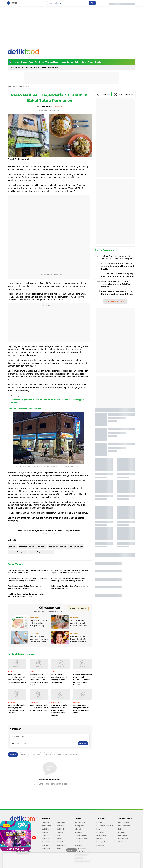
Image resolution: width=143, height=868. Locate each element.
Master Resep (40, 67)
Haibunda (122, 829)
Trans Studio (79, 842)
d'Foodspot (27, 67)
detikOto (45, 845)
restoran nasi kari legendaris (32, 546)
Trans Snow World (81, 839)
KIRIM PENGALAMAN (123, 94)
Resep (24, 62)
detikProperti (47, 848)
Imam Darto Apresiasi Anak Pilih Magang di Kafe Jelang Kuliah (60, 678)
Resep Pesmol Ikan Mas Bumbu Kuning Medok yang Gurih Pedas (117, 293)
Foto (84, 62)
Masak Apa (53, 67)
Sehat (78, 62)
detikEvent (78, 832)
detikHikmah (61, 845)
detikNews (46, 822)
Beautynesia (123, 835)
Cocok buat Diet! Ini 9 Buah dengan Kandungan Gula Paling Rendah (117, 284)
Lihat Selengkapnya (115, 301)
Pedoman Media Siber (105, 826)
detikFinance (47, 829)
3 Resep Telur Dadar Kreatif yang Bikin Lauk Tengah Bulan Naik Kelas (16, 709)
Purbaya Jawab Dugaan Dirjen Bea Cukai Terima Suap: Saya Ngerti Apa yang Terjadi (39, 680)
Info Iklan (100, 839)
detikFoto (60, 842)
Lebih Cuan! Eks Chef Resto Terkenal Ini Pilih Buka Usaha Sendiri (70, 587)
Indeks (98, 62)
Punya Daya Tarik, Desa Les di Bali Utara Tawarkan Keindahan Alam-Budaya (59, 710)
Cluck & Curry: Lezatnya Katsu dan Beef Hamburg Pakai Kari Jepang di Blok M (68, 579)
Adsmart (78, 829)
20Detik (60, 839)
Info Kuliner (24, 87)
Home (17, 62)
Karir (98, 829)
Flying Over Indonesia (83, 851)
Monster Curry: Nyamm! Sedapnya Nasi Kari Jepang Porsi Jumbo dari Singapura (70, 571)
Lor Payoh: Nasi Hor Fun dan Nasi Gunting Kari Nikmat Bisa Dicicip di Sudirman (27, 579)
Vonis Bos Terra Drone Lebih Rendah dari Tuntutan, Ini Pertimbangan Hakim (17, 678)
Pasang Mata (79, 826)
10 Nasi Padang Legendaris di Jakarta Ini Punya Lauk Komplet (117, 258)
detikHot (45, 835)
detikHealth (61, 829)
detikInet (45, 832)
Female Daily (123, 839)
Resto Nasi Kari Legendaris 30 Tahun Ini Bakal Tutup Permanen (49, 530)
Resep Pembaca (36, 62)
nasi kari (12, 546)
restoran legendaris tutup (41, 552)
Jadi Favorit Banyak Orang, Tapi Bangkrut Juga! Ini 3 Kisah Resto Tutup (28, 571)
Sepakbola (46, 842)
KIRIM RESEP (104, 94)
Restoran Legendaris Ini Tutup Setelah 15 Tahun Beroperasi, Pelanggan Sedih (47, 401)
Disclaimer (100, 845)
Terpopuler (15, 67)
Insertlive (122, 832)
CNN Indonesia (124, 822)
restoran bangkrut (17, 552)
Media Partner (102, 835)
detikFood (12, 87)
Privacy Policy (102, 842)
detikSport (46, 839)
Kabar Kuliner (67, 62)
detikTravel (61, 822)
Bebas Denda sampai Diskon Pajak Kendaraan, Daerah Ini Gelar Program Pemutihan (82, 680)
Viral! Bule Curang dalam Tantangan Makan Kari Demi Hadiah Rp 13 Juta (26, 595)
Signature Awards (81, 835)
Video (91, 62)
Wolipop (60, 832)
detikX (59, 835)
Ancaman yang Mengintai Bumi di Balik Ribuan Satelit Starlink (81, 709)
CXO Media (122, 842)
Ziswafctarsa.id (80, 848)
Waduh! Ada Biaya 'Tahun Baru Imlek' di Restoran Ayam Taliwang (25, 587)
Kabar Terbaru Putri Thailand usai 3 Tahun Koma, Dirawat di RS (39, 708)
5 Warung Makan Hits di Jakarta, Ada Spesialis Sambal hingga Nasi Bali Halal (118, 266)
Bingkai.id (78, 845)
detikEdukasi (47, 826)
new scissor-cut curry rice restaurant (66, 546)
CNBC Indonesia (124, 826)
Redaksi (99, 822)
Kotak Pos (100, 832)
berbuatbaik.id (80, 822)
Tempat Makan (52, 62)
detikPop (60, 848)
